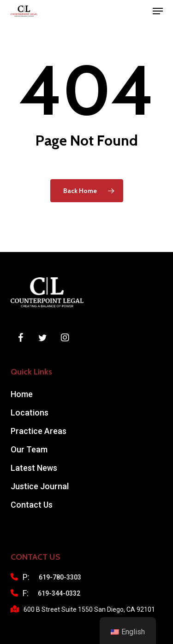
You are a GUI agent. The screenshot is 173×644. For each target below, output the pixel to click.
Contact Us (32, 505)
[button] (158, 11)
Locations (30, 413)
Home (22, 394)
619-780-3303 (60, 577)
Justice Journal (40, 486)
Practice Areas (39, 431)
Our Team (29, 449)
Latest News (34, 468)
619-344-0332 (59, 593)
